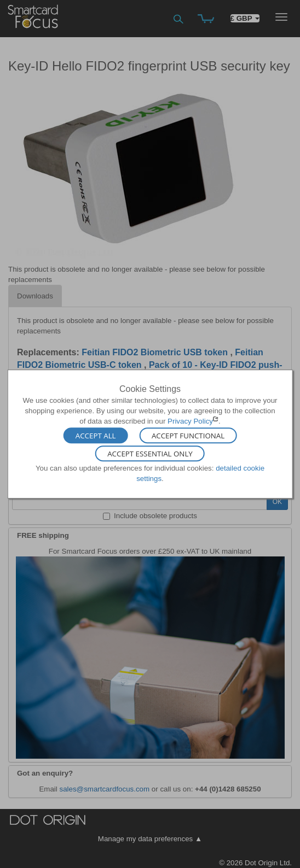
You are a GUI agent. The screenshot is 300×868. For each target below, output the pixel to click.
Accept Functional (188, 435)
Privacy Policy (190, 421)
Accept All (96, 435)
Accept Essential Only (150, 454)
